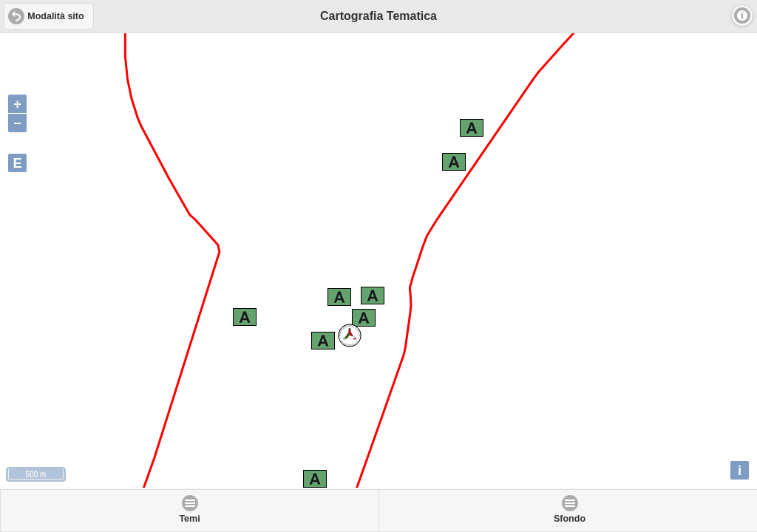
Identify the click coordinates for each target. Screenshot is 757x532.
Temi (189, 519)
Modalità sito (55, 16)
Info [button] (742, 16)
